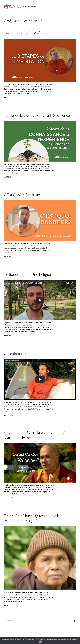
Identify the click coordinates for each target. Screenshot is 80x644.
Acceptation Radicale (21, 353)
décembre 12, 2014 (9, 498)
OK (40, 642)
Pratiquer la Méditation (29, 6)
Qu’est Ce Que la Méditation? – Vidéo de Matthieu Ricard (36, 435)
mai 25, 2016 (7, 177)
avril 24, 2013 (8, 606)
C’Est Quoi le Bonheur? (23, 195)
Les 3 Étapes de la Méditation (27, 33)
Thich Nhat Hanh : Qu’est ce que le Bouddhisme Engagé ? (32, 518)
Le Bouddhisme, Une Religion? (29, 274)
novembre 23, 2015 (9, 415)
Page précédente (10, 621)
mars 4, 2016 (7, 336)
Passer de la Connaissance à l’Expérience (37, 115)
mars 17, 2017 (8, 97)
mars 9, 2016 (7, 257)
